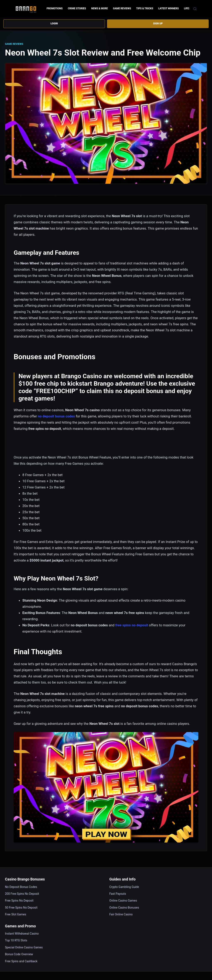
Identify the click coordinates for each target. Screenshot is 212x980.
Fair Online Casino (121, 914)
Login (54, 24)
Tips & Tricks (145, 8)
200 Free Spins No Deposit (22, 894)
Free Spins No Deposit (19, 901)
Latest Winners (169, 8)
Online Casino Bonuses (124, 908)
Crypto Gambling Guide (124, 887)
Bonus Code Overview (19, 954)
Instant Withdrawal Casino (22, 934)
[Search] (195, 9)
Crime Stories (77, 8)
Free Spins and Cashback (21, 961)
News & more (99, 8)
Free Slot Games (16, 914)
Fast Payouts (118, 894)
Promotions (55, 8)
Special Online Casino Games (24, 947)
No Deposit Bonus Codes (21, 887)
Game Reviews (122, 8)
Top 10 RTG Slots (16, 941)
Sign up (158, 24)
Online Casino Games (123, 901)
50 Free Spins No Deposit (21, 908)
